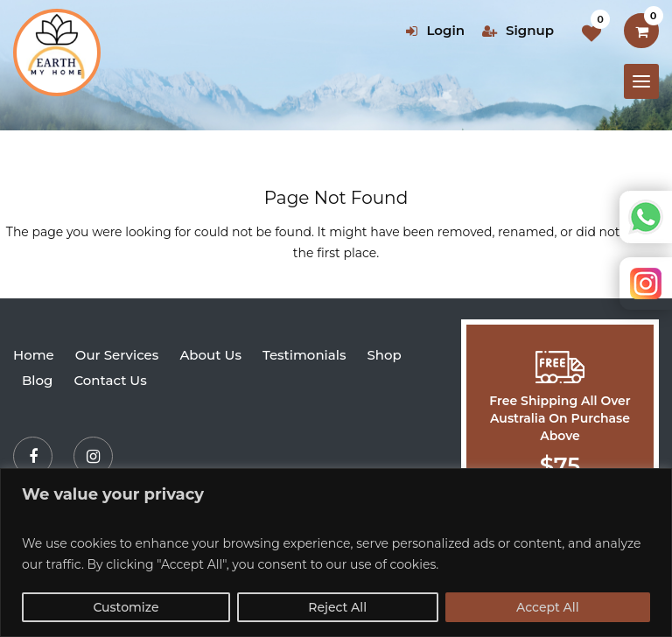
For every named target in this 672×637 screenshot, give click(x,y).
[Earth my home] (57, 52)
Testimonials (304, 355)
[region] (336, 553)
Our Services (117, 355)
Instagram (646, 283)
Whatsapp (646, 217)
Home (34, 355)
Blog (37, 380)
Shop (385, 355)
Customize (126, 607)
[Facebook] (33, 456)
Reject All (337, 607)
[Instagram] (93, 456)
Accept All (548, 607)
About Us (210, 355)
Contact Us (110, 380)
